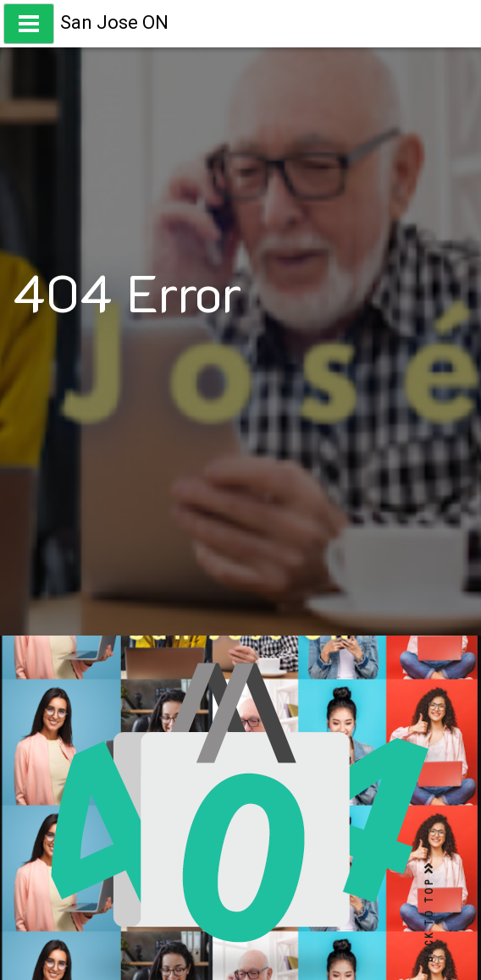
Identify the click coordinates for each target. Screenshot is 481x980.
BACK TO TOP (429, 913)
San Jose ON (114, 22)
